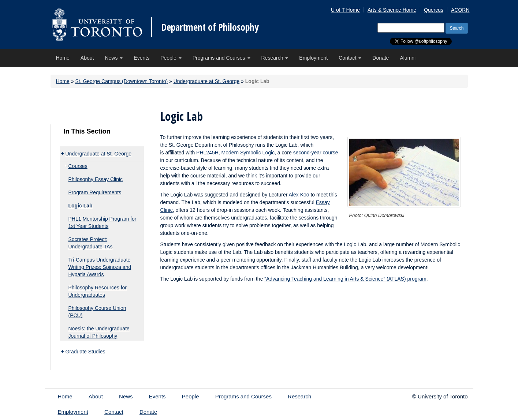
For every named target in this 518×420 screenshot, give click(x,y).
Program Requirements (95, 192)
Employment (313, 58)
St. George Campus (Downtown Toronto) (121, 81)
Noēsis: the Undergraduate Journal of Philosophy (99, 332)
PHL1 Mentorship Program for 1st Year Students (103, 222)
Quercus (434, 10)
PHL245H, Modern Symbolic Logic (235, 153)
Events (141, 58)
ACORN (460, 10)
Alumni (408, 58)
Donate (381, 58)
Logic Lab (81, 206)
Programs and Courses (221, 58)
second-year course (316, 153)
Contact (350, 58)
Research (275, 58)
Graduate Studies (85, 352)
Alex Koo (299, 195)
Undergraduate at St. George (207, 81)
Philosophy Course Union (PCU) (97, 312)
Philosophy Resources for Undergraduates (98, 291)
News (114, 58)
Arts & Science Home (392, 10)
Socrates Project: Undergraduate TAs (91, 243)
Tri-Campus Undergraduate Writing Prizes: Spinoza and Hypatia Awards (100, 267)
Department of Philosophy (210, 27)
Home (63, 58)
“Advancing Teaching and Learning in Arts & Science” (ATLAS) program (345, 279)
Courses (78, 166)
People (171, 58)
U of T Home (345, 10)
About (87, 58)
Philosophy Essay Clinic (96, 179)
